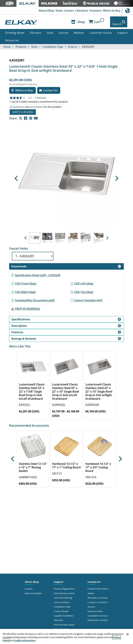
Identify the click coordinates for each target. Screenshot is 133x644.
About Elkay (44, 11)
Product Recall (61, 607)
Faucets (64, 29)
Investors (95, 11)
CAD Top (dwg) (84, 288)
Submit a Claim (95, 607)
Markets (79, 29)
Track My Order (62, 625)
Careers (68, 11)
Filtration (36, 29)
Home (7, 43)
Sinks (50, 29)
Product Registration (64, 585)
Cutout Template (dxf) (88, 297)
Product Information (98, 585)
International (127, 11)
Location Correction (98, 598)
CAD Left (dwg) (84, 280)
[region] (66, 636)
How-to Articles (61, 598)
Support (122, 29)
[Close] (128, 634)
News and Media (33, 590)
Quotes (91, 603)
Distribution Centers (98, 616)
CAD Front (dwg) (26, 280)
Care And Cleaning (63, 594)
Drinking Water (15, 29)
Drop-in (73, 43)
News (57, 11)
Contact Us (94, 578)
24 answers (36, 103)
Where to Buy (111, 11)
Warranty (59, 616)
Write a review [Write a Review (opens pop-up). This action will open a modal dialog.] (23, 108)
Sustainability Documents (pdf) (35, 297)
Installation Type (53, 43)
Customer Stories (101, 29)
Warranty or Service (97, 594)
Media (91, 590)
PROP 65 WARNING (27, 305)
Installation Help (62, 603)
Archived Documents (64, 590)
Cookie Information (25, 640)
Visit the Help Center (64, 621)
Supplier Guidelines (63, 612)
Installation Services (98, 612)
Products (21, 43)
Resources (12, 37)
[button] (16, 175)
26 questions (17, 103)
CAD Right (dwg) (25, 288)
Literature (81, 11)
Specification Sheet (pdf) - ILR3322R (38, 271)
